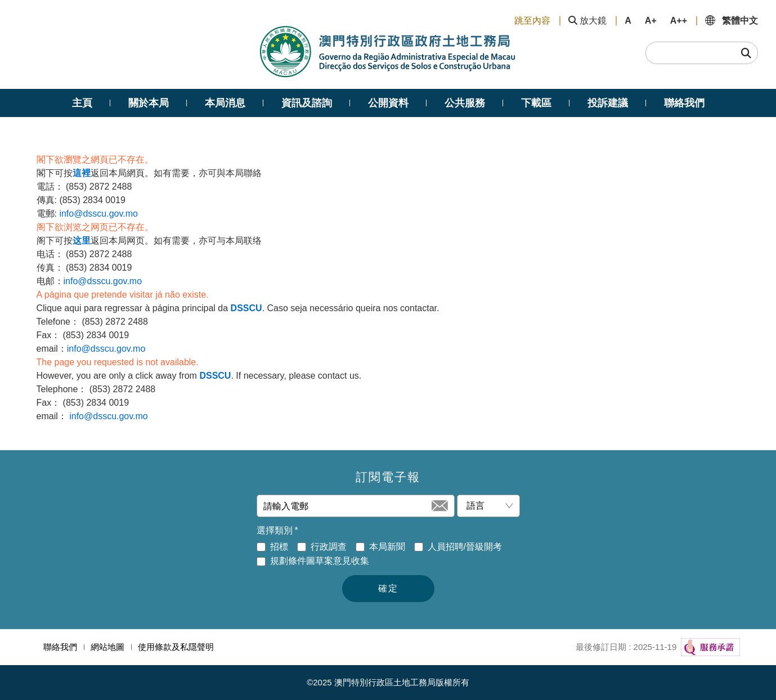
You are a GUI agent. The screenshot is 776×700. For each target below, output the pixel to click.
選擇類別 (277, 531)
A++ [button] (679, 21)
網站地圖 (107, 647)
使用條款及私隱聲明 (176, 647)
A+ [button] (651, 21)
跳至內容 (532, 21)
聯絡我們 (60, 647)
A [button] (628, 21)
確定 (388, 588)
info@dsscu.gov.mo (98, 214)
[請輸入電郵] (346, 506)
